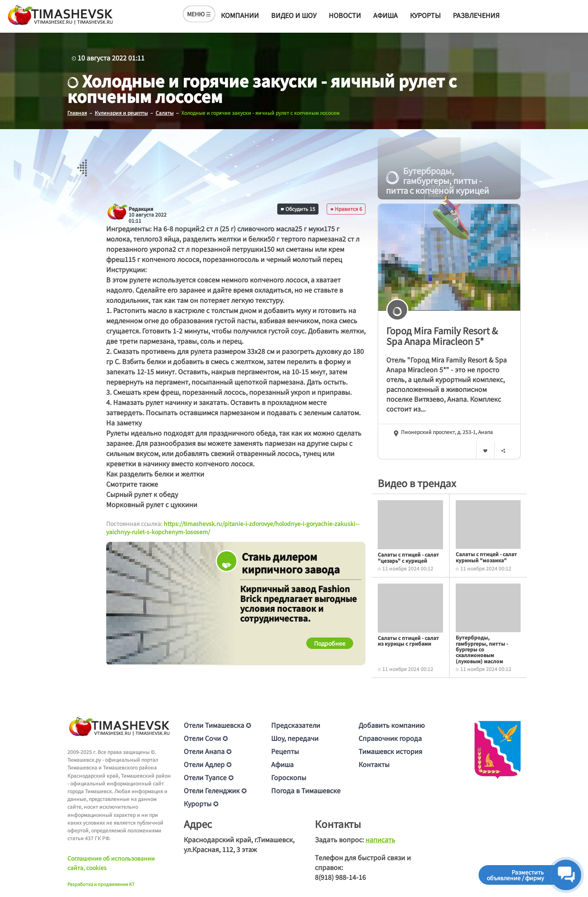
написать (380, 839)
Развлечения (476, 15)
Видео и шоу (294, 15)
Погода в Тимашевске (306, 790)
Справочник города (390, 738)
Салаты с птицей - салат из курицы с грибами (408, 641)
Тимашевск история (390, 751)
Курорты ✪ (201, 803)
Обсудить (298, 209)
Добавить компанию (392, 725)
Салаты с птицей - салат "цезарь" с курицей (408, 557)
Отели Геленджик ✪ (215, 790)
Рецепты (285, 751)
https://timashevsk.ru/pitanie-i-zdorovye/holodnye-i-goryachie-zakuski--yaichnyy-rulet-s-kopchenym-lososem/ (233, 528)
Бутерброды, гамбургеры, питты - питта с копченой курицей (438, 181)
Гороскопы (289, 777)
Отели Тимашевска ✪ (217, 725)
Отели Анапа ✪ (208, 751)
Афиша (385, 15)
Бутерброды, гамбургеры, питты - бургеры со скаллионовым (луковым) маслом (482, 649)
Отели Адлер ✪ (208, 764)
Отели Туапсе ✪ (209, 777)
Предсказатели (296, 725)
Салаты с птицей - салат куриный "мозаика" (486, 557)
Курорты (425, 15)
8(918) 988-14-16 (340, 877)
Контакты (374, 764)
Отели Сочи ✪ (206, 738)
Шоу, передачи (295, 738)
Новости (345, 15)
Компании (240, 15)
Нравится (346, 209)
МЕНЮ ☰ (199, 14)
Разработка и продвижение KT (101, 884)
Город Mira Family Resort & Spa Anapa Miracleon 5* (442, 336)
